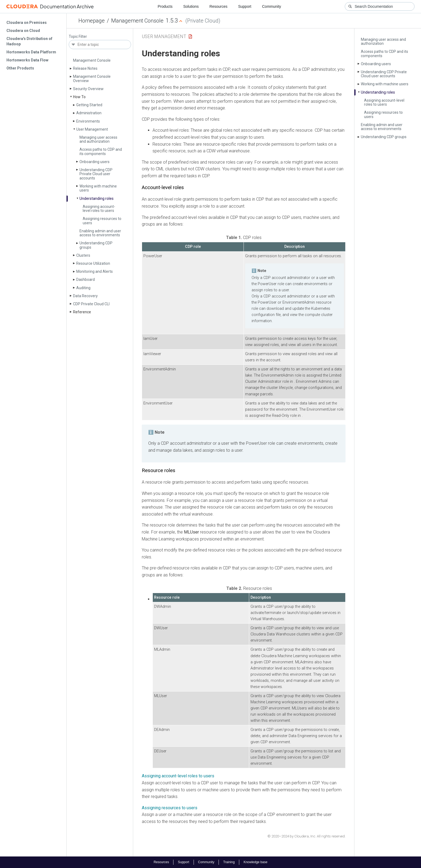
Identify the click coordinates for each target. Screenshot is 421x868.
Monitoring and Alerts (95, 271)
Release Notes (85, 68)
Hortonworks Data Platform (31, 52)
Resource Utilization (93, 263)
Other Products (20, 68)
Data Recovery (85, 296)
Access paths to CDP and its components (101, 151)
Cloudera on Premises (27, 23)
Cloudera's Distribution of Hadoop (29, 41)
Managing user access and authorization (98, 139)
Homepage (92, 21)
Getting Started (89, 105)
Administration (89, 113)
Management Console (137, 21)
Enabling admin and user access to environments (100, 233)
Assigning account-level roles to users (99, 209)
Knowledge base (255, 862)
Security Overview (88, 89)
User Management (92, 129)
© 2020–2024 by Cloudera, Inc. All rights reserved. (306, 836)
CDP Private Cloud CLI (91, 304)
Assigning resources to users (102, 221)
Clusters (83, 255)
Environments (88, 121)
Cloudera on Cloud (23, 31)
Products (165, 6)
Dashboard (86, 279)
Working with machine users (98, 188)
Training (229, 862)
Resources (218, 6)
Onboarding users (95, 162)
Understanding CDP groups (96, 245)
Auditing (83, 288)
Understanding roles (97, 198)
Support (245, 6)
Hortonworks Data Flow (27, 60)
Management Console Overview (92, 78)
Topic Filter (78, 37)
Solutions (191, 6)
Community (272, 6)
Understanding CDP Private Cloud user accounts (96, 174)
